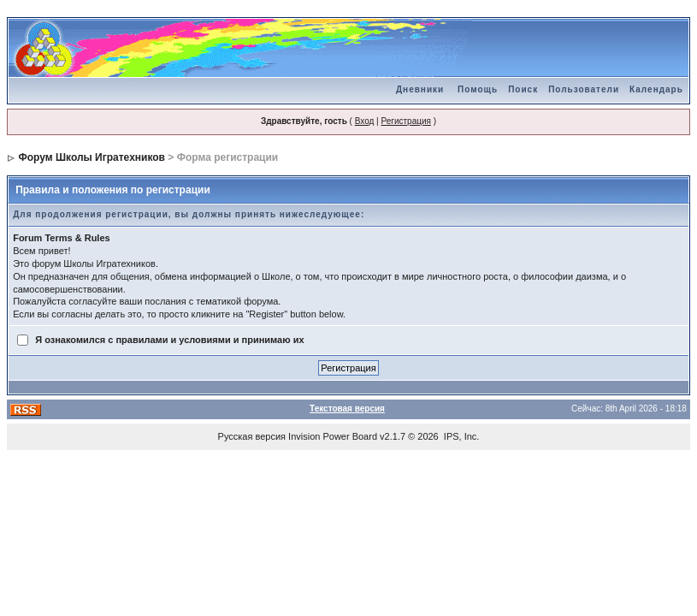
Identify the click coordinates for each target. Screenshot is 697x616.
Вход (365, 121)
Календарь (656, 89)
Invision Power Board (333, 436)
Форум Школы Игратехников (92, 157)
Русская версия (252, 436)
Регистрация (405, 121)
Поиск (523, 89)
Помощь (478, 89)
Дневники (420, 89)
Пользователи (584, 89)
